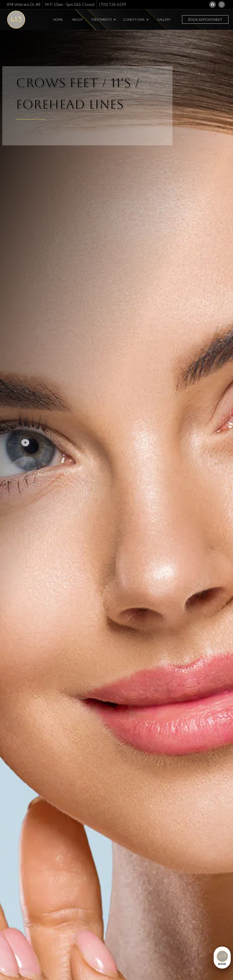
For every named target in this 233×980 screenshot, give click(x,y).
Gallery (164, 19)
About (77, 19)
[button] (104, 20)
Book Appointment (205, 20)
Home (58, 19)
